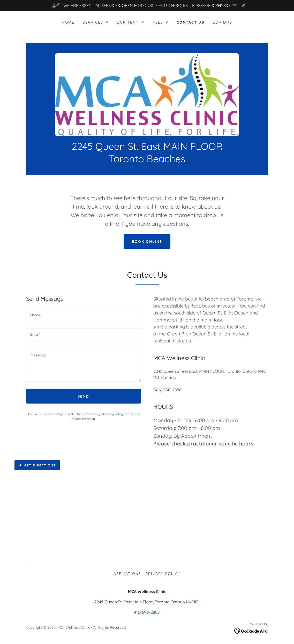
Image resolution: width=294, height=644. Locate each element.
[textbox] (84, 315)
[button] (96, 22)
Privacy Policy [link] (113, 414)
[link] (147, 94)
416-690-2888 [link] (147, 612)
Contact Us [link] (190, 22)
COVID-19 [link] (222, 22)
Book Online (147, 242)
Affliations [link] (127, 574)
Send (83, 396)
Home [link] (68, 22)
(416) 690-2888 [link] (167, 390)
